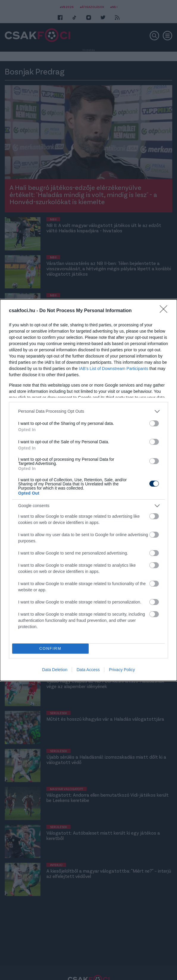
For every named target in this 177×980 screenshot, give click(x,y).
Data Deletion (55, 670)
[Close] (165, 311)
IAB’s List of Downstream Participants (113, 369)
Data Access (88, 670)
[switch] (154, 423)
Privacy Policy (122, 670)
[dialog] (88, 490)
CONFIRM (50, 648)
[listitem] (88, 411)
